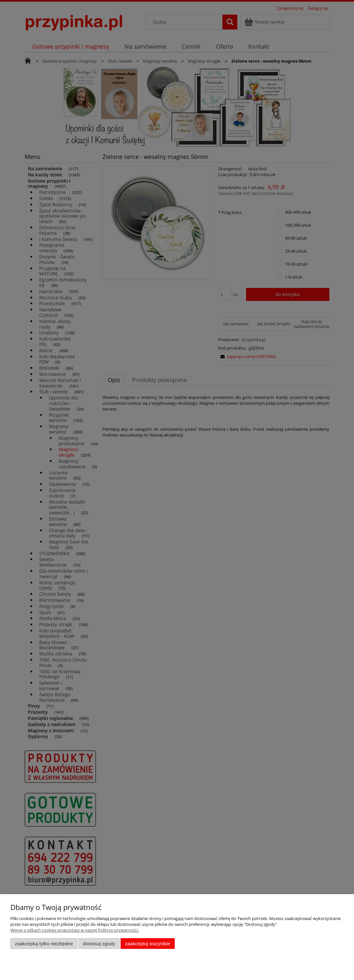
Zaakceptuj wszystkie (148, 944)
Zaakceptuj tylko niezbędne (44, 944)
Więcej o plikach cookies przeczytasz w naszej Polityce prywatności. (75, 930)
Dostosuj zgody (99, 944)
